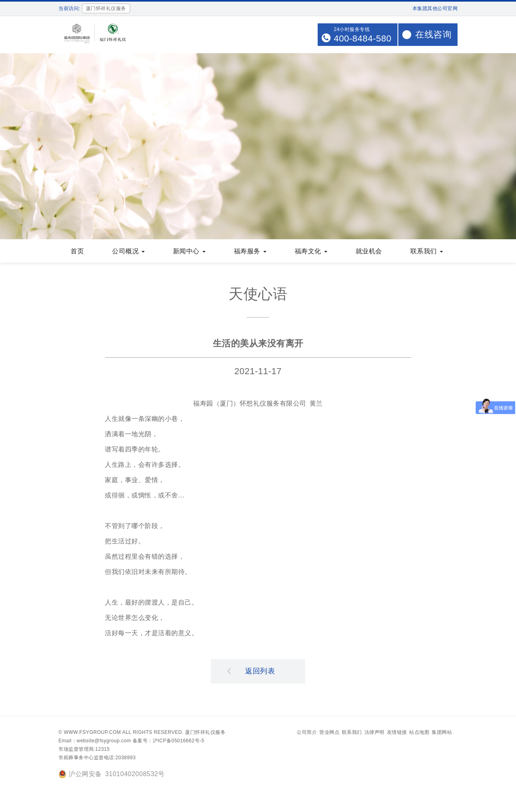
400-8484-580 (363, 38)
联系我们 (427, 252)
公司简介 (307, 733)
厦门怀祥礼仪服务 (205, 733)
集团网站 (442, 733)
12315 (102, 750)
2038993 (125, 758)
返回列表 (251, 671)
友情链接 (397, 733)
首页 (77, 252)
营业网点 (329, 733)
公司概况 (128, 252)
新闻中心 (189, 252)
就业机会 (369, 252)
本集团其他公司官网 (435, 8)
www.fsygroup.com (92, 733)
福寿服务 (250, 252)
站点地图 (419, 733)
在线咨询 (433, 34)
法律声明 (375, 733)
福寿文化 (311, 252)
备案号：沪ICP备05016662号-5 (169, 742)
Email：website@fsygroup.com (95, 742)
